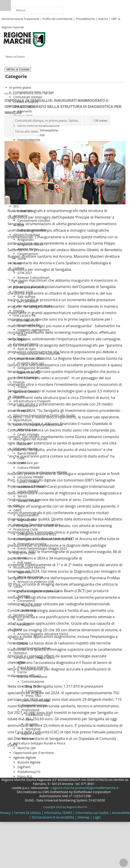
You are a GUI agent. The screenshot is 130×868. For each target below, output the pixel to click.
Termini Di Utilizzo (27, 813)
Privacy (5, 813)
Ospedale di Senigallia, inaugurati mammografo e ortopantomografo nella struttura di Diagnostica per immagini (63, 107)
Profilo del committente (58, 19)
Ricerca (5, 5)
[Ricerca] (38, 10)
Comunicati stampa (29, 120)
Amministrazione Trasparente (20, 19)
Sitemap (83, 817)
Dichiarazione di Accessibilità (53, 817)
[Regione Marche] (24, 39)
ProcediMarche (85, 19)
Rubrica (103, 19)
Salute (73, 120)
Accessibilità (121, 813)
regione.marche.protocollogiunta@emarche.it (84, 788)
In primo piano (56, 120)
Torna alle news (26, 131)
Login (97, 817)
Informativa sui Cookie (92, 813)
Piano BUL (25, 776)
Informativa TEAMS (58, 813)
